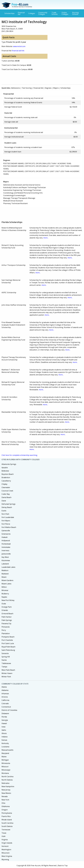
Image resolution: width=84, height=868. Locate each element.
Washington (6, 850)
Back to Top (63, 866)
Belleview (5, 471)
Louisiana (5, 747)
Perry (4, 630)
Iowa (3, 727)
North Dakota (7, 780)
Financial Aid (21, 13)
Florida (4, 717)
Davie (4, 501)
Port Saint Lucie (8, 643)
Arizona (5, 697)
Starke (4, 660)
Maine (4, 757)
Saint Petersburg (8, 650)
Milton (4, 587)
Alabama (5, 690)
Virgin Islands (7, 843)
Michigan (5, 760)
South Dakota (7, 826)
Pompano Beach (8, 637)
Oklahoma (6, 806)
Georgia (5, 720)
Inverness (5, 550)
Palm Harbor (7, 617)
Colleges (32, 13)
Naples (4, 597)
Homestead (6, 544)
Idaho (4, 730)
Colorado (5, 703)
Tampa (4, 667)
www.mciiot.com (19, 46)
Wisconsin (6, 853)
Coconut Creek (7, 491)
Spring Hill (6, 657)
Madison (5, 570)
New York (5, 800)
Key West (5, 557)
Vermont (5, 846)
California (5, 700)
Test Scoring (27, 88)
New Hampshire (8, 786)
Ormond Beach (7, 614)
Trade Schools (55, 13)
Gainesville (6, 531)
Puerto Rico (6, 816)
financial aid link (18, 51)
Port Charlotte (7, 640)
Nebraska (5, 783)
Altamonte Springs (9, 464)
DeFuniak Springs (9, 504)
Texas (4, 833)
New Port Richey (8, 600)
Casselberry (6, 481)
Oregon (5, 810)
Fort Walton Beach (9, 527)
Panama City (6, 624)
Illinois (4, 733)
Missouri (5, 767)
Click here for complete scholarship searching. (20, 455)
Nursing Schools (75, 13)
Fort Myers (6, 521)
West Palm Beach (8, 670)
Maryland (5, 753)
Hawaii (4, 723)
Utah (3, 836)
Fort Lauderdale (8, 517)
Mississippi (6, 770)
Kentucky (5, 743)
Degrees (48, 88)
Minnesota (6, 763)
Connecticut (6, 707)
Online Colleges (65, 13)
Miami (4, 577)
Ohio (3, 803)
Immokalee (6, 547)
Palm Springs (7, 620)
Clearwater (6, 487)
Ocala (4, 604)
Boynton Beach (8, 474)
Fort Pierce (6, 524)
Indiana (4, 737)
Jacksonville (6, 554)
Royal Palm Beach (8, 647)
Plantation (6, 633)
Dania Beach (6, 497)
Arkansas (5, 694)
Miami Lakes (6, 584)
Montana (5, 773)
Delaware (5, 713)
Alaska (4, 687)
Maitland (5, 574)
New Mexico (6, 793)
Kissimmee (6, 560)
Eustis (4, 511)
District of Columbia (9, 710)
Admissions (15, 88)
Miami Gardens (7, 580)
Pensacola (6, 627)
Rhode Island (7, 820)
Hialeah (5, 537)
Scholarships (9, 13)
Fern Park (5, 514)
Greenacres (6, 534)
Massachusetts (7, 750)
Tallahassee (6, 663)
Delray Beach (7, 507)
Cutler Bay (6, 494)
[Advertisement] (40, 77)
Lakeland (5, 564)
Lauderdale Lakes (8, 567)
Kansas (4, 740)
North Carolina (7, 777)
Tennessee (6, 830)
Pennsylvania (7, 813)
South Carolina (7, 823)
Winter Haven (7, 673)
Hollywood (6, 541)
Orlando (5, 610)
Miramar (5, 590)
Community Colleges (43, 13)
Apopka (5, 468)
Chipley (4, 484)
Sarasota (5, 653)
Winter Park (6, 677)
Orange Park (7, 607)
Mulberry (5, 594)
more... (46, 238)
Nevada (5, 796)
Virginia (5, 840)
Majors (56, 88)
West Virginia (7, 856)
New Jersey (6, 790)
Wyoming (5, 859)
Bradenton (6, 477)
